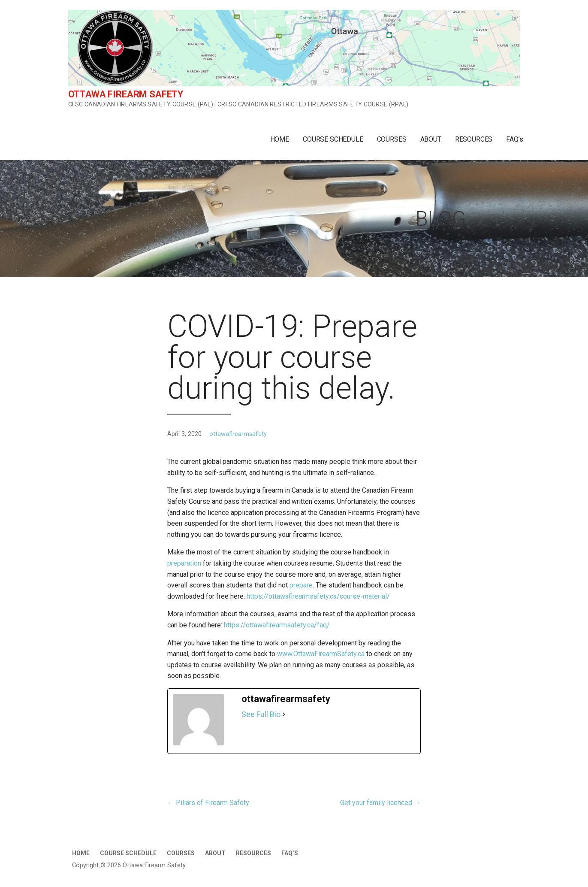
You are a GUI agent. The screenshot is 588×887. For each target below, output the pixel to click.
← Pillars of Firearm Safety (208, 803)
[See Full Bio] (284, 714)
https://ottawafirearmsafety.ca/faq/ (277, 625)
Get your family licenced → (380, 803)
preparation (184, 563)
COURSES (392, 139)
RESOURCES (474, 139)
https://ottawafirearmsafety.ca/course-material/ (318, 596)
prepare (301, 585)
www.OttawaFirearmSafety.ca (321, 654)
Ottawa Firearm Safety (126, 94)
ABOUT (431, 139)
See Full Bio (261, 714)
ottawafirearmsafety (238, 434)
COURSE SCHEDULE (333, 139)
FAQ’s (514, 139)
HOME (280, 139)
